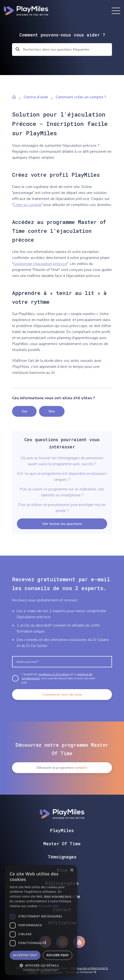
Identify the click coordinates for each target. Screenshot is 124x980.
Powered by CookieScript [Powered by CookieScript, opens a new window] (41, 970)
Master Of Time (62, 844)
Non (52, 411)
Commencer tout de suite (62, 695)
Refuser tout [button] (58, 955)
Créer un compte (27, 205)
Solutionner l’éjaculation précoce (40, 264)
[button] (41, 965)
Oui (24, 411)
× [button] (72, 870)
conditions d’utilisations (54, 674)
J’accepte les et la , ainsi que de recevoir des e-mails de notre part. (58, 678)
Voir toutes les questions (62, 524)
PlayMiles (62, 830)
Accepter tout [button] (25, 955)
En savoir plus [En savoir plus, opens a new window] (49, 906)
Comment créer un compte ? (81, 97)
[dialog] (41, 920)
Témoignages (62, 857)
